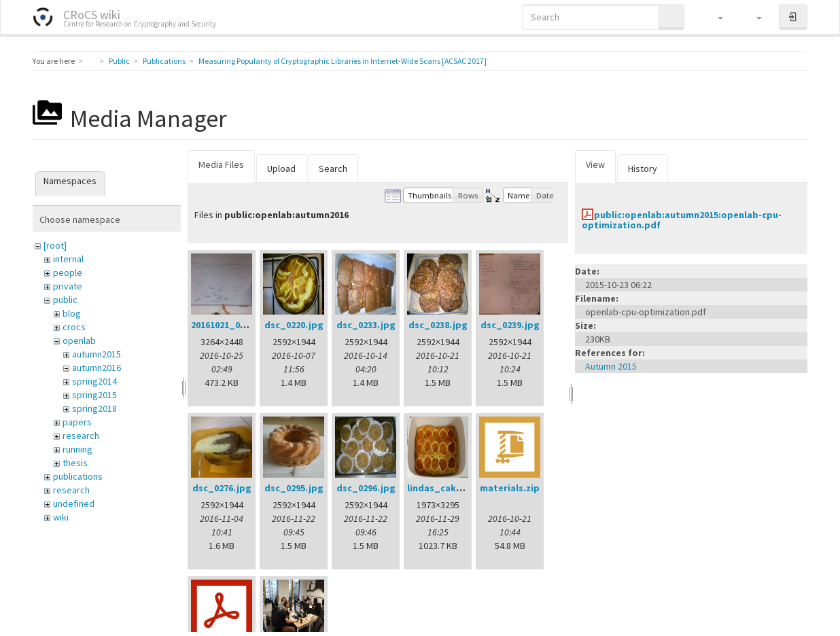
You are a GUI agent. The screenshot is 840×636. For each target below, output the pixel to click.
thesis (75, 463)
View (595, 164)
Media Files (221, 164)
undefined (74, 503)
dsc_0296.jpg (366, 488)
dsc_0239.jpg (510, 325)
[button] (714, 17)
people (68, 272)
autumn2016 (97, 368)
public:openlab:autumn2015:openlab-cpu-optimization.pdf (682, 220)
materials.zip (510, 488)
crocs (74, 327)
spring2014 (94, 381)
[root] (55, 245)
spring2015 (94, 395)
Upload (281, 169)
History (643, 169)
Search (333, 169)
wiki (61, 517)
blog (72, 313)
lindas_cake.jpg (443, 488)
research (81, 436)
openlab (79, 340)
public (65, 300)
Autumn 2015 (611, 366)
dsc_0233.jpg (366, 325)
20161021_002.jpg (229, 325)
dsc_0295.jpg (294, 488)
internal (68, 259)
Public (119, 61)
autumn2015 (97, 354)
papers (77, 422)
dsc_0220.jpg (294, 325)
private (68, 286)
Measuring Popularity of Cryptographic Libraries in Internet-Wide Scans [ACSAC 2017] (343, 61)
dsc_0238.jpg (438, 325)
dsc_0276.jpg (222, 488)
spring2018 (94, 408)
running (77, 449)
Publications (164, 61)
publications (78, 476)
